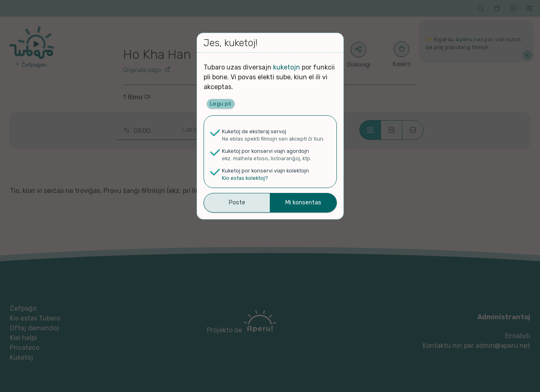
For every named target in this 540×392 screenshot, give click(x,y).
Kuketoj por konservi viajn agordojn (266, 151)
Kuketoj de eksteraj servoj (254, 131)
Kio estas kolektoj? (245, 178)
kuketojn (287, 67)
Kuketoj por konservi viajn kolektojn (266, 171)
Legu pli (221, 104)
